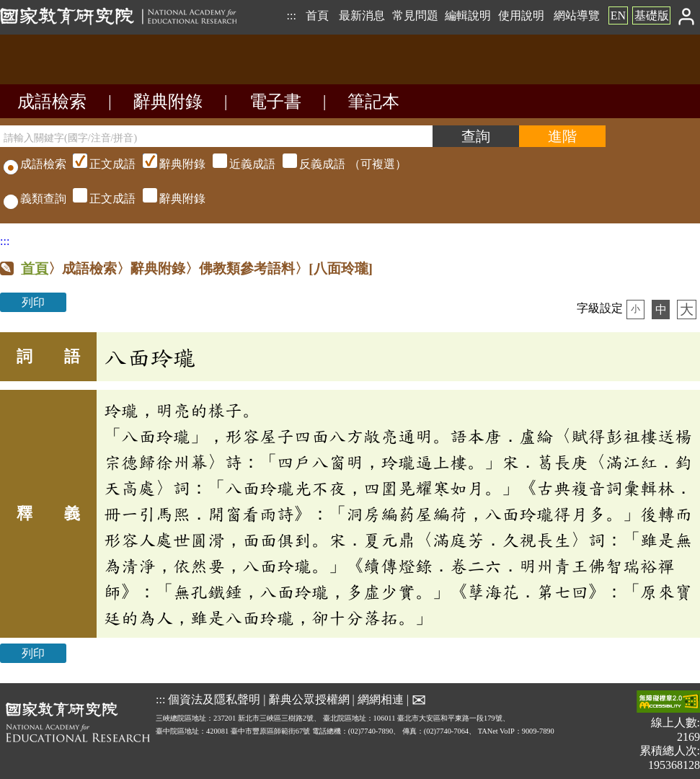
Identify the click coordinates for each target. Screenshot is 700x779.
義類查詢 (35, 199)
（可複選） (238, 164)
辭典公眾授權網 (309, 699)
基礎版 (652, 15)
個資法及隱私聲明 (214, 699)
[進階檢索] (562, 136)
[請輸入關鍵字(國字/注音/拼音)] (216, 136)
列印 (33, 302)
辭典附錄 (168, 102)
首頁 (317, 15)
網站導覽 (577, 15)
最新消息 (362, 15)
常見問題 (415, 15)
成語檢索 (52, 102)
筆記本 (373, 102)
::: (291, 15)
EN (618, 15)
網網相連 (381, 699)
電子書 (275, 102)
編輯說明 (468, 15)
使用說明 (521, 15)
